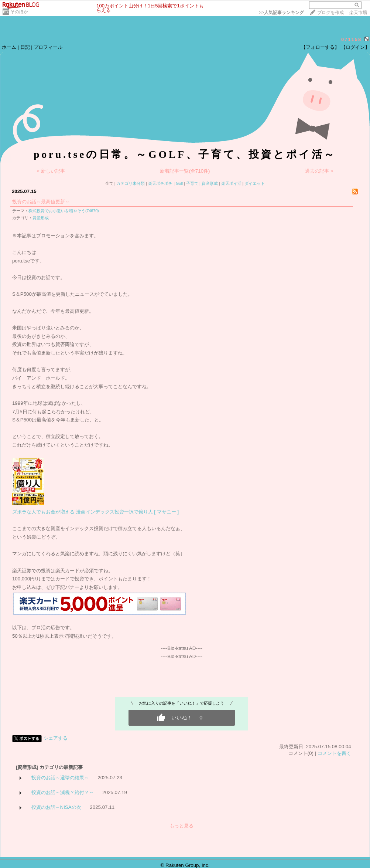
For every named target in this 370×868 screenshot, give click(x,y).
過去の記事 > (319, 171)
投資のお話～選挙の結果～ (60, 778)
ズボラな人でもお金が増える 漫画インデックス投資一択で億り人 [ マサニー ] (95, 512)
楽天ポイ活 (231, 183)
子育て (192, 183)
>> (281, 13)
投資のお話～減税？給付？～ (63, 792)
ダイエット (255, 183)
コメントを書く (334, 753)
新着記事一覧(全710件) (185, 171)
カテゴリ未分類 (131, 183)
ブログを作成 (330, 13)
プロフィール (48, 47)
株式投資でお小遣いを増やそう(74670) (64, 211)
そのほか (19, 12)
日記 (25, 47)
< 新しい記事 (51, 171)
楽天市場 (358, 13)
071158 (351, 39)
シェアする (56, 738)
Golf (179, 183)
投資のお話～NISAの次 (56, 807)
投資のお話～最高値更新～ (41, 202)
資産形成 (210, 183)
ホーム (9, 47)
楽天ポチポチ (160, 183)
